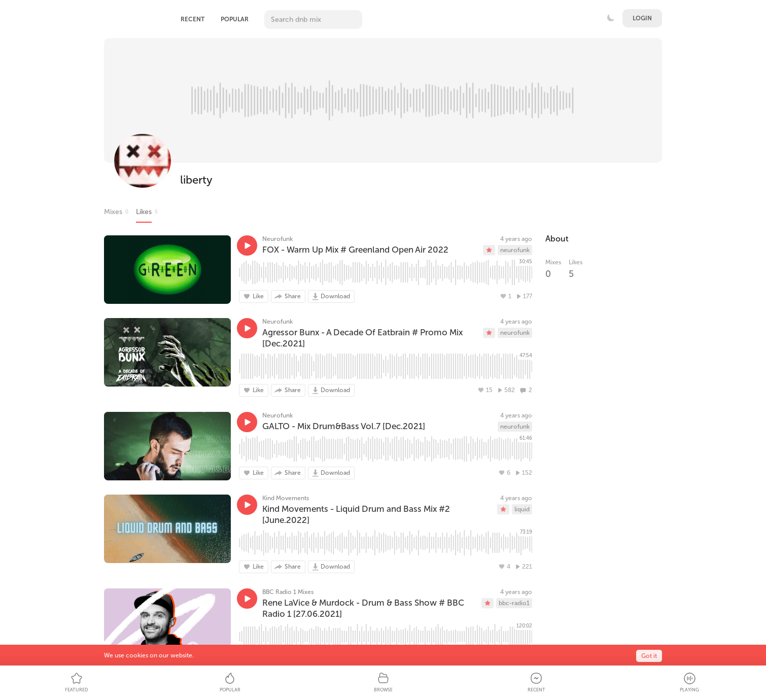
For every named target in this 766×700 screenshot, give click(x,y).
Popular (235, 19)
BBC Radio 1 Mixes (288, 592)
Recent (193, 19)
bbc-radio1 (514, 603)
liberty (196, 180)
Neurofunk (277, 239)
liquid (522, 509)
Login (642, 18)
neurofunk (515, 250)
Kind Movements (286, 498)
